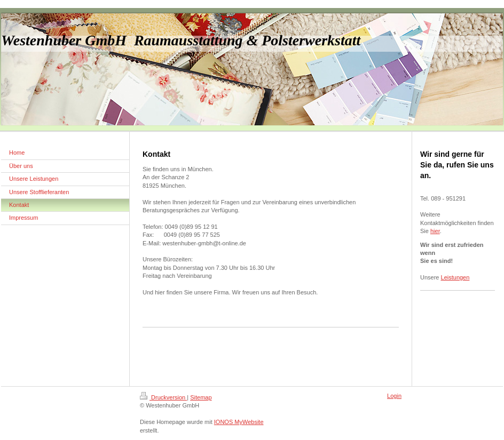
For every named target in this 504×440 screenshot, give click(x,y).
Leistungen (455, 277)
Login (394, 396)
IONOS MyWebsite (239, 422)
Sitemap (201, 397)
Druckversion (163, 397)
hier (435, 231)
